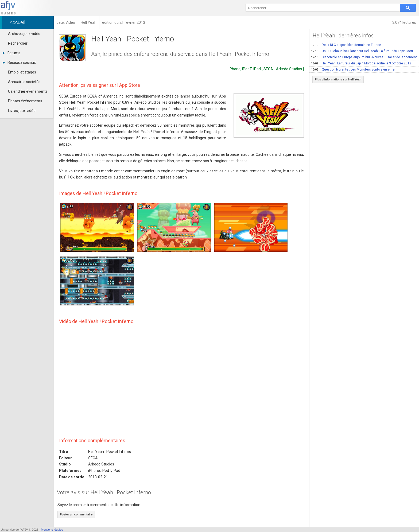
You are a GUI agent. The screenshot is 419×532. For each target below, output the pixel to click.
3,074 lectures (404, 22)
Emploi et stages (22, 72)
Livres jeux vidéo (22, 111)
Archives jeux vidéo (24, 34)
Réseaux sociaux (19, 63)
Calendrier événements (28, 91)
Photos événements (25, 101)
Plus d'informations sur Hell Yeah (338, 79)
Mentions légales (52, 530)
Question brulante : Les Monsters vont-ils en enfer (353, 69)
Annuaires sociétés (24, 82)
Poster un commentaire (76, 514)
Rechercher (18, 43)
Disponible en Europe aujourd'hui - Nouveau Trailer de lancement (364, 57)
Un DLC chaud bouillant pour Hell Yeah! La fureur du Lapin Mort (362, 51)
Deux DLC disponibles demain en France (346, 45)
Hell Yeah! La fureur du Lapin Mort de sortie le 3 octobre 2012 (361, 63)
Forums (11, 53)
